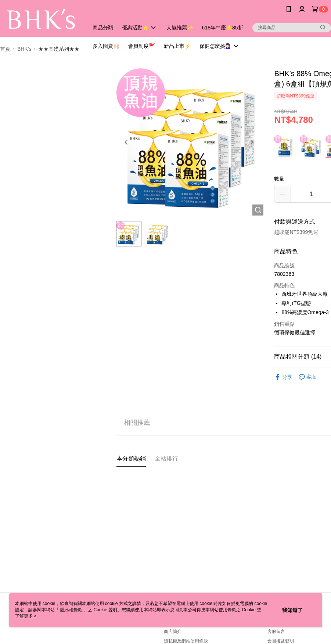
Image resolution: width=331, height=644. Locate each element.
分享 (283, 377)
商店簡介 (173, 631)
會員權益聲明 (281, 641)
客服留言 (276, 631)
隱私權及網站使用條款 (186, 641)
